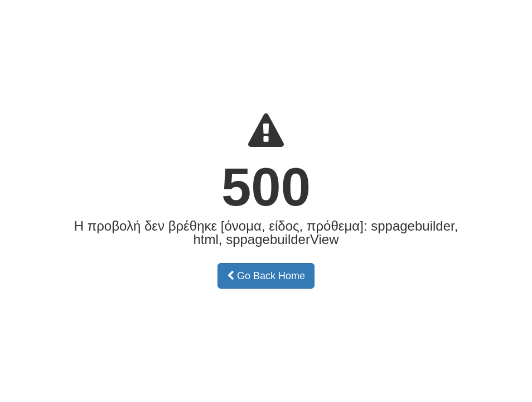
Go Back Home (266, 276)
